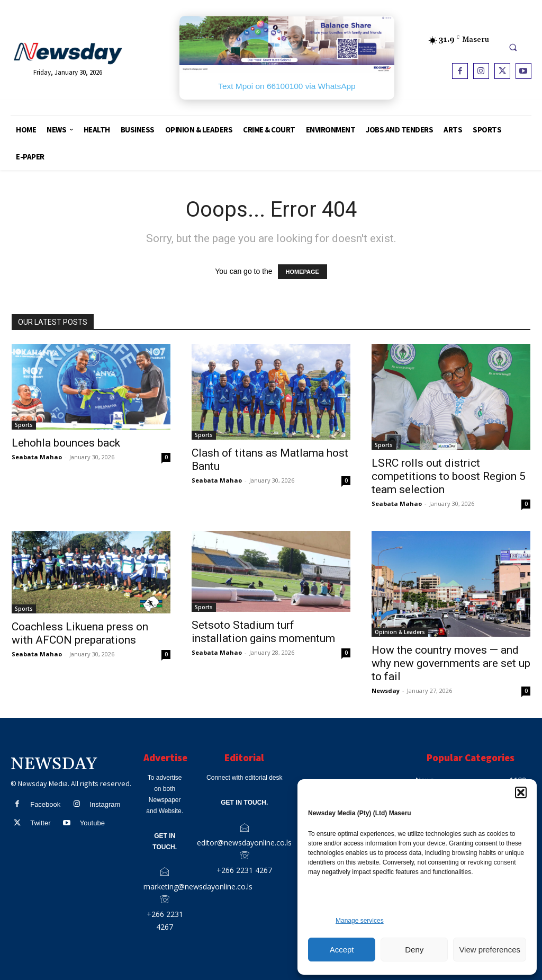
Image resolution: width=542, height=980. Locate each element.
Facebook (45, 804)
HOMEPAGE (302, 272)
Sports (24, 425)
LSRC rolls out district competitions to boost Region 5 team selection (449, 476)
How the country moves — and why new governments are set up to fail (451, 663)
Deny (414, 950)
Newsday (386, 691)
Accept (342, 950)
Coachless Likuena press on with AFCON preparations (80, 633)
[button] (521, 792)
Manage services (360, 921)
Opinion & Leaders (400, 632)
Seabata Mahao (37, 457)
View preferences (490, 950)
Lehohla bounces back (66, 443)
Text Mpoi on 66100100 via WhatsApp (287, 86)
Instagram (105, 804)
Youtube (92, 823)
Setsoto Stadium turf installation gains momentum (263, 632)
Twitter (40, 823)
